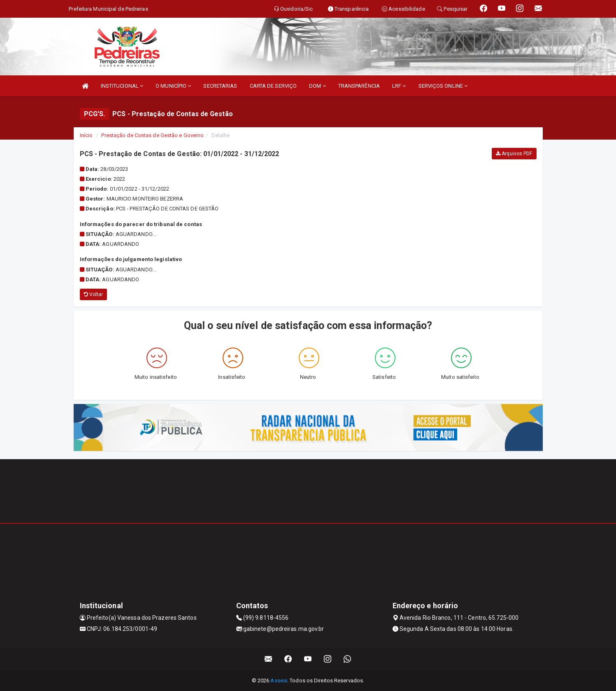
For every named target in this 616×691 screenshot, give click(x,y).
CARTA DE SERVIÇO (273, 86)
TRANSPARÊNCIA (359, 86)
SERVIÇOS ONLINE (443, 86)
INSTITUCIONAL (122, 86)
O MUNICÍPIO (173, 86)
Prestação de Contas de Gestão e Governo (152, 135)
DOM (317, 86)
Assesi (279, 680)
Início (86, 135)
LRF (399, 86)
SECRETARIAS (220, 86)
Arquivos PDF (514, 154)
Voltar (94, 294)
